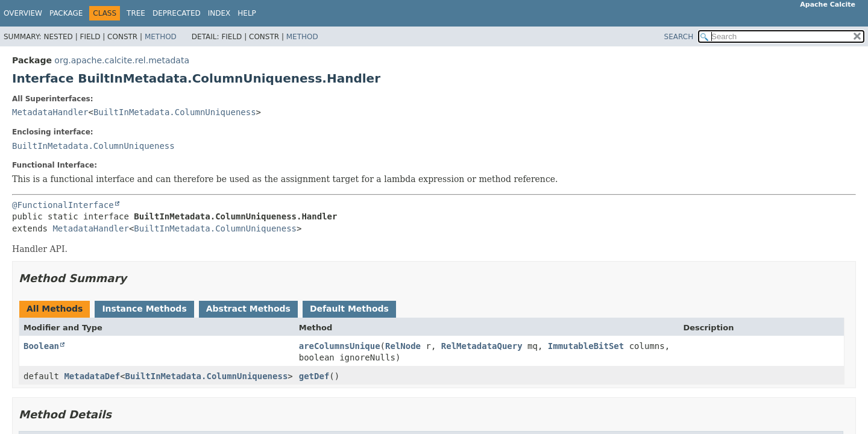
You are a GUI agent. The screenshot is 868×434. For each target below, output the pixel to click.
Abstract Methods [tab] (248, 309)
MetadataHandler (50, 112)
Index (219, 13)
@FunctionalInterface (63, 205)
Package (66, 13)
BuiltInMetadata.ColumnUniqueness (175, 112)
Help (247, 13)
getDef (314, 376)
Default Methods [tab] (349, 309)
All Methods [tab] (55, 309)
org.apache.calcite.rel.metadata (122, 60)
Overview (23, 13)
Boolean (41, 346)
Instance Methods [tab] (144, 309)
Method (161, 37)
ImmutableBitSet (586, 346)
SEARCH (679, 37)
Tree (136, 13)
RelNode (403, 346)
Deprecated (177, 13)
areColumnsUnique (340, 346)
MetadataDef (92, 376)
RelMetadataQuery (482, 346)
